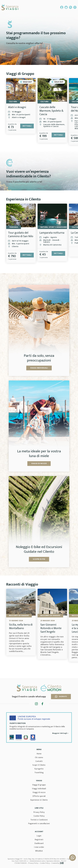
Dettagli (27, 126)
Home (39, 754)
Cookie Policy (39, 816)
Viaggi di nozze (39, 792)
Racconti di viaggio (19, 616)
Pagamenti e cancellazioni (39, 824)
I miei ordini (39, 847)
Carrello (66, 7)
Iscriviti (61, 697)
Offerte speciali (39, 796)
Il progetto (39, 769)
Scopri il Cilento (39, 765)
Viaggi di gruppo (39, 785)
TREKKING (14, 227)
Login (39, 836)
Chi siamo (39, 758)
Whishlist (39, 851)
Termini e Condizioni (39, 820)
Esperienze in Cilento (39, 800)
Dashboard (39, 843)
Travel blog (39, 773)
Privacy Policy (39, 812)
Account (62, 7)
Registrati (39, 840)
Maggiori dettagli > (60, 733)
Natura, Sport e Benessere (54, 227)
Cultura (13, 102)
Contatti (39, 761)
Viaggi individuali (39, 789)
